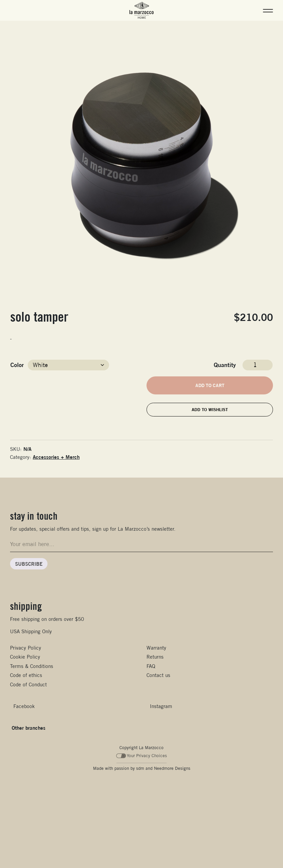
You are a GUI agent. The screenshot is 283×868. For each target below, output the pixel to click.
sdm (140, 768)
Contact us (158, 675)
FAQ (151, 666)
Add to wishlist (210, 409)
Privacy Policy (26, 648)
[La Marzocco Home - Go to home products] (141, 10)
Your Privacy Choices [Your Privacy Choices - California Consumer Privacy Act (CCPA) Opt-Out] (142, 756)
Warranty (156, 648)
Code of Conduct (28, 684)
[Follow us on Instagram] (159, 706)
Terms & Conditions (32, 666)
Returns (155, 657)
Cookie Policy (25, 657)
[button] (268, 10)
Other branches (29, 728)
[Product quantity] (258, 365)
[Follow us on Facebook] (22, 706)
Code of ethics (26, 675)
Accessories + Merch (56, 457)
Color (17, 365)
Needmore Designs (172, 768)
